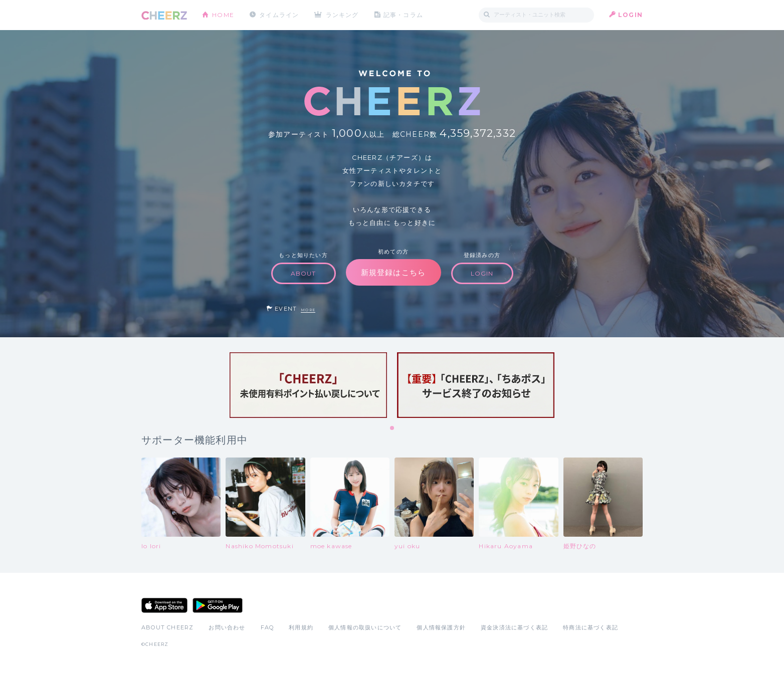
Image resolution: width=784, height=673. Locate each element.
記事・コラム (403, 15)
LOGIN (630, 15)
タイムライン (279, 15)
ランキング (342, 15)
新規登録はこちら (394, 272)
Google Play (218, 605)
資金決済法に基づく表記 (514, 627)
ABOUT (304, 273)
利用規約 (301, 627)
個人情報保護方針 (441, 627)
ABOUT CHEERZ (167, 627)
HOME (223, 15)
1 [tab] (393, 428)
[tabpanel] (308, 385)
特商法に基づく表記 (591, 627)
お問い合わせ (227, 627)
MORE (308, 310)
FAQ (267, 627)
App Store (164, 605)
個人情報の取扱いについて (365, 627)
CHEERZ (164, 15)
